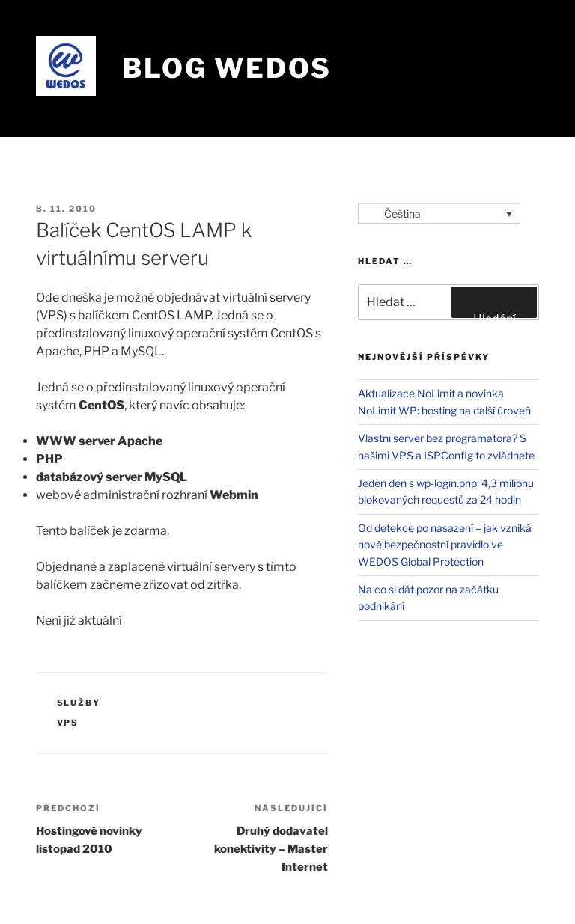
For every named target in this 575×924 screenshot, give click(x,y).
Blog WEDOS (227, 68)
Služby (79, 703)
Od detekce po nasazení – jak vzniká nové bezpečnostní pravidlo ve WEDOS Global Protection (445, 545)
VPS (68, 723)
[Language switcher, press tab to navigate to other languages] (439, 214)
